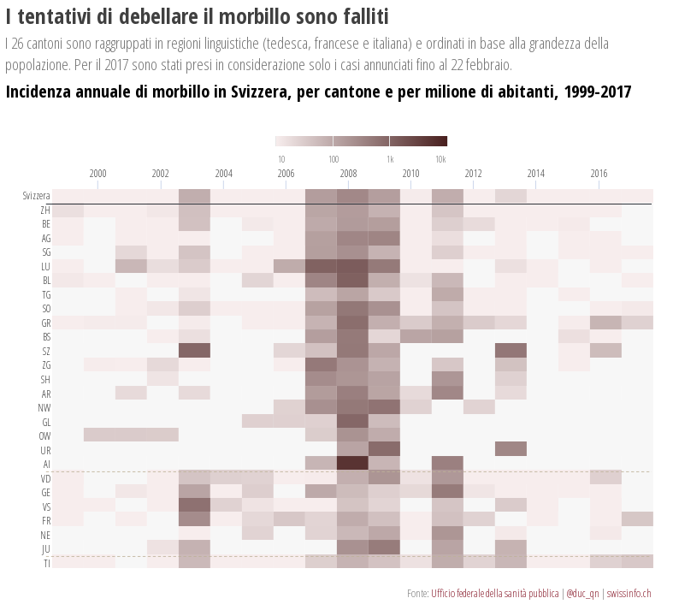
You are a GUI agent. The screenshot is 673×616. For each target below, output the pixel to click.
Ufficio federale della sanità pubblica (495, 593)
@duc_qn (583, 593)
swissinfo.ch (629, 593)
